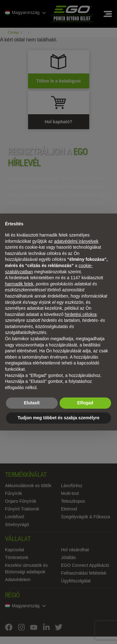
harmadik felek (19, 284)
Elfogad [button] (85, 403)
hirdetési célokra (80, 314)
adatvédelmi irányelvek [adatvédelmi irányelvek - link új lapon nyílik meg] (76, 241)
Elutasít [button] (32, 403)
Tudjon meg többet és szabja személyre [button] (58, 418)
